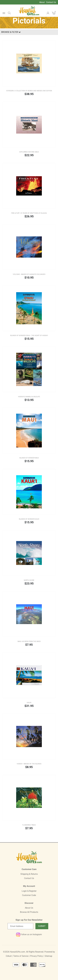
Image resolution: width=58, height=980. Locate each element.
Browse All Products (29, 912)
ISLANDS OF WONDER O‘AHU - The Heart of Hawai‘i (29, 335)
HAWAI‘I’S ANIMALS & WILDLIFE (29, 397)
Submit (42, 926)
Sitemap (48, 956)
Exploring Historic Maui (29, 152)
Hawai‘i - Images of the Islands (29, 764)
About (42, 2)
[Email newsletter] (20, 926)
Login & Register (29, 891)
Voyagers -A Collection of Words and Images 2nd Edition (29, 91)
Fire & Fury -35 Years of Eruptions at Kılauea (29, 213)
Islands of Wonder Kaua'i (29, 519)
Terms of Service (21, 956)
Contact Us (51, 2)
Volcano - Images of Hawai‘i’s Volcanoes (29, 274)
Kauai (29, 703)
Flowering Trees (29, 825)
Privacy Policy (37, 956)
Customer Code (29, 895)
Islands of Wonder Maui (29, 458)
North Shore (29, 580)
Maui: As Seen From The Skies (29, 641)
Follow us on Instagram (29, 934)
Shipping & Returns (29, 874)
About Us (29, 908)
